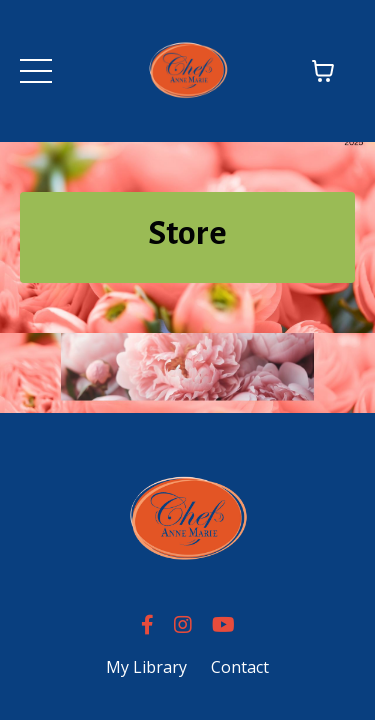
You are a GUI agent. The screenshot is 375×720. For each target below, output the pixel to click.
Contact (240, 667)
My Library (146, 667)
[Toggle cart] (323, 71)
